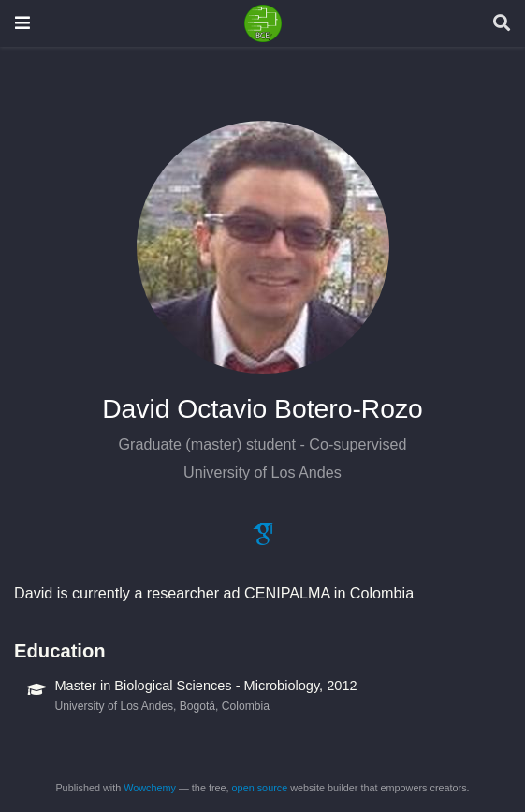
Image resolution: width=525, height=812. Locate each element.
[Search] (502, 24)
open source (260, 788)
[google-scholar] (263, 539)
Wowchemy (150, 788)
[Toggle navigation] (22, 23)
